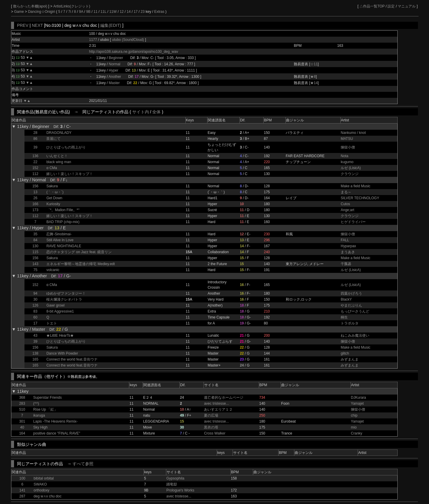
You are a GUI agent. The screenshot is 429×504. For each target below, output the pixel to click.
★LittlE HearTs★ (60, 336)
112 (35, 174)
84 (35, 240)
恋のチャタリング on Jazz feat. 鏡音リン (79, 252)
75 (35, 270)
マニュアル (407, 6)
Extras (159, 12)
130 (35, 246)
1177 (93, 40)
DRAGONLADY (59, 133)
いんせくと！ (57, 156)
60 (35, 317)
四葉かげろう (351, 293)
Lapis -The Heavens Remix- (55, 421)
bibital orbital (44, 478)
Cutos (345, 204)
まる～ (346, 192)
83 (35, 311)
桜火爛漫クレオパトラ (64, 299)
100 (22, 478)
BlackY (346, 299)
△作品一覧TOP (372, 6)
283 (22, 403)
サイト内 (141, 112)
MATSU (347, 139)
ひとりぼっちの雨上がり (66, 147)
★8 (313, 77)
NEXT (37, 25)
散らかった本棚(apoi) (31, 6)
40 (22, 427)
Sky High (40, 427)
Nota (344, 156)
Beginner (116, 58)
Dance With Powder (62, 353)
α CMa (52, 168)
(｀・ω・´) (55, 192)
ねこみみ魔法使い (355, 336)
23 (143, 12)
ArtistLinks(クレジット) (72, 6)
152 (35, 168)
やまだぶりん (351, 305)
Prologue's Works (180, 490)
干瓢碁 (346, 264)
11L (104, 12)
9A (81, 12)
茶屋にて (53, 139)
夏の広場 (211, 415)
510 (22, 409)
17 (136, 12)
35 (35, 234)
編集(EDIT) (111, 25)
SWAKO (40, 484)
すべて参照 (83, 464)
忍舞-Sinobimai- (59, 234)
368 (22, 398)
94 (35, 293)
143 (35, 264)
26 (35, 198)
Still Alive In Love (60, 240)
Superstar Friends (47, 398)
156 (35, 186)
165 (35, 359)
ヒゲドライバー (353, 222)
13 (35, 192)
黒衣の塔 (211, 427)
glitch (345, 353)
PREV (23, 25)
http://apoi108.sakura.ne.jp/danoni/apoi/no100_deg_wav (133, 52)
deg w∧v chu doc (48, 496)
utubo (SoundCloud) (129, 40)
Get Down (54, 198)
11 (95, 12)
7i (69, 12)
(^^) (36, 403)
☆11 (314, 64)
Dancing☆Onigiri (42, 12)
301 (22, 421)
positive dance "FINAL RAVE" (57, 433)
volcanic (53, 270)
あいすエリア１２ (218, 409)
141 (22, 490)
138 (35, 353)
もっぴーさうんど (355, 311)
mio (354, 427)
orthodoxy (42, 490)
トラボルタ (350, 323)
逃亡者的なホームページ (224, 398)
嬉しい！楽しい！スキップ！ (70, 174)
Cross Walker (215, 433)
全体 (156, 112)
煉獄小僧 (348, 147)
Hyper (113, 70)
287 (22, 496)
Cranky (356, 433)
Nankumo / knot (353, 133)
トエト (52, 323)
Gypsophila (175, 478)
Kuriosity (53, 204)
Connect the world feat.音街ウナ (72, 359)
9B (89, 12)
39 (35, 147)
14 (129, 12)
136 (35, 156)
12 (122, 12)
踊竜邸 (172, 484)
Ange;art (347, 210)
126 (35, 305)
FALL (345, 240)
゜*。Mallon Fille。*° (63, 210)
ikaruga (39, 415)
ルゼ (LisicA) (351, 168)
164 (22, 433)
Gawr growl (55, 305)
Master (114, 83)
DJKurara (358, 398)
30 (35, 299)
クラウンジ (350, 174)
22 (35, 162)
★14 (314, 83)
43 (35, 336)
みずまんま (350, 359)
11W (113, 12)
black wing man (59, 162)
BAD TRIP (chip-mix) (63, 222)
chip (354, 415)
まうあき (348, 252)
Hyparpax (348, 246)
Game (19, 12)
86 (35, 139)
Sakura (52, 186)
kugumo (347, 162)
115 (35, 252)
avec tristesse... (216, 403)
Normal (114, 64)
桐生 (344, 317)
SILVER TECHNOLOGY (360, 198)
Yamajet (357, 403)
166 (35, 204)
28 (35, 133)
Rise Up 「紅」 (45, 409)
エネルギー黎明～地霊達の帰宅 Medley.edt (80, 264)
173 (35, 210)
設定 (391, 6)
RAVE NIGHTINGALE (64, 246)
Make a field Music (355, 186)
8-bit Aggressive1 (60, 311)
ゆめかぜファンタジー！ (66, 293)
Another (115, 77)
